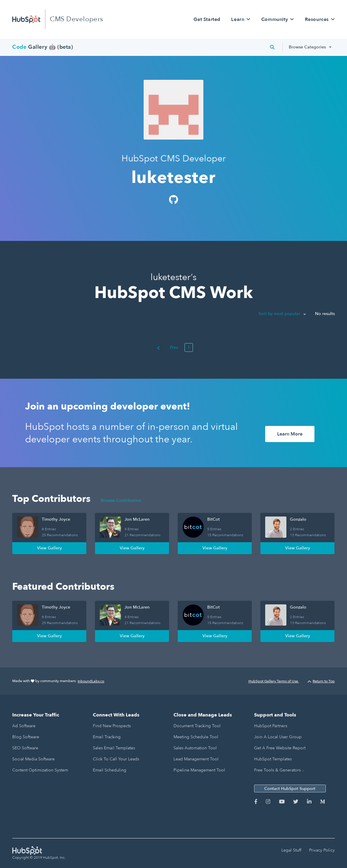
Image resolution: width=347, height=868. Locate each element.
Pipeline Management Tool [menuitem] (199, 770)
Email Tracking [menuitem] (107, 737)
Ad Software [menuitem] (24, 726)
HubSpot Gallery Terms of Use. (274, 681)
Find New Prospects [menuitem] (112, 726)
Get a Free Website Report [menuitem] (280, 748)
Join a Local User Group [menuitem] (278, 737)
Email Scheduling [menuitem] (110, 770)
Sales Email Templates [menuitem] (114, 748)
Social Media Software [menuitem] (33, 759)
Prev (168, 347)
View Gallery (49, 548)
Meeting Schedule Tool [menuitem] (196, 737)
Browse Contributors (121, 501)
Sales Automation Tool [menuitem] (195, 748)
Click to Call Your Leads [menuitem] (116, 759)
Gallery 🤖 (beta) (43, 47)
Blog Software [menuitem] (26, 737)
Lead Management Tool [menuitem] (196, 759)
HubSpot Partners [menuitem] (271, 726)
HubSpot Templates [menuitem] (273, 759)
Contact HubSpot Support (290, 789)
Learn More (290, 434)
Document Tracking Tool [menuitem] (197, 726)
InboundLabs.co (91, 681)
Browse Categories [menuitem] (307, 47)
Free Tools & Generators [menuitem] (277, 770)
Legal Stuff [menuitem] (291, 850)
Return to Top (321, 681)
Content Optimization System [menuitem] (40, 770)
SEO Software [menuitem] (25, 748)
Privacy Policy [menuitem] (322, 850)
